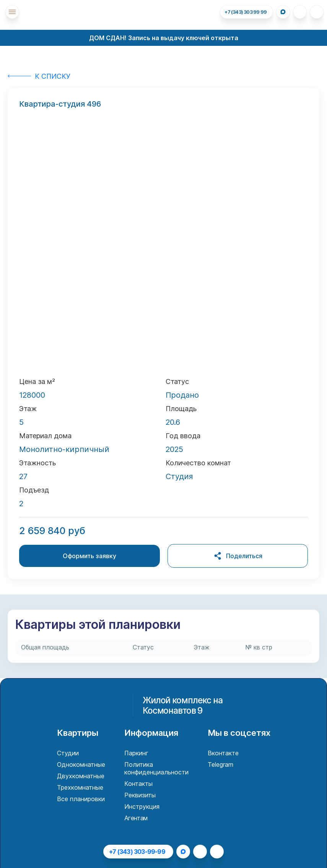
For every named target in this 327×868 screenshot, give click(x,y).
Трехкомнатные (80, 787)
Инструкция (142, 806)
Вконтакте (223, 753)
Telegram (220, 764)
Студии (68, 753)
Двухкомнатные (81, 776)
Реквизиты (140, 795)
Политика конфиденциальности (156, 768)
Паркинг (136, 753)
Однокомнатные (81, 764)
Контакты (138, 784)
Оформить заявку (89, 556)
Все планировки (81, 799)
